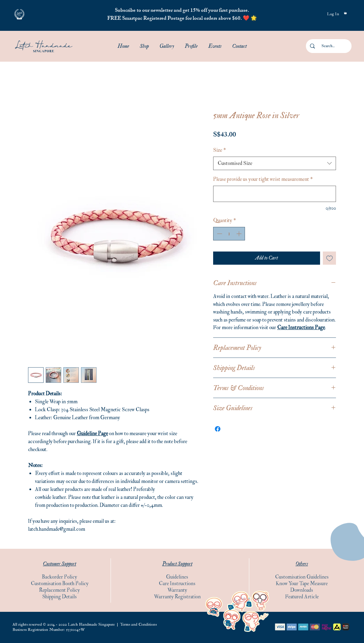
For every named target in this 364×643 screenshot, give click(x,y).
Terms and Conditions (138, 624)
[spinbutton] (229, 234)
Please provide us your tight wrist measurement (263, 179)
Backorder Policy (60, 577)
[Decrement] (219, 234)
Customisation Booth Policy (60, 584)
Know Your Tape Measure (302, 584)
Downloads (302, 590)
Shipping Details (60, 597)
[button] (19, 14)
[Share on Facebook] (218, 429)
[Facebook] (353, 315)
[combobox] (275, 163)
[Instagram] (353, 328)
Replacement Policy (60, 590)
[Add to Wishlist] (330, 258)
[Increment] (240, 234)
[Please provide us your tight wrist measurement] (275, 194)
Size (220, 150)
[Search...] (328, 46)
